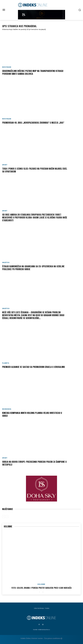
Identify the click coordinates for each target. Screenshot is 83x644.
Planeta (6, 363)
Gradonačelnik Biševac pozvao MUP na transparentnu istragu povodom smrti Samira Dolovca (33, 72)
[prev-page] (4, 516)
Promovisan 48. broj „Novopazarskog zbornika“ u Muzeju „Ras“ (33, 123)
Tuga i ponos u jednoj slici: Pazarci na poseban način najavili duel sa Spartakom (35, 170)
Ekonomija (7, 409)
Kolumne (41, 584)
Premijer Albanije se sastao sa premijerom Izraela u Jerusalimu (34, 367)
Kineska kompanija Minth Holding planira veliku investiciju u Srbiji (32, 414)
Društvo (6, 263)
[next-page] (43, 592)
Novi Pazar (7, 67)
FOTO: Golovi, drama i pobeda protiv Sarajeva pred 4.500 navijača (41, 588)
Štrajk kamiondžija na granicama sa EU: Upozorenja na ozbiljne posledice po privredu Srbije (33, 268)
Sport (5, 165)
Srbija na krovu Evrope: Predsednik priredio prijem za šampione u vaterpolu (34, 463)
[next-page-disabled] (7, 516)
